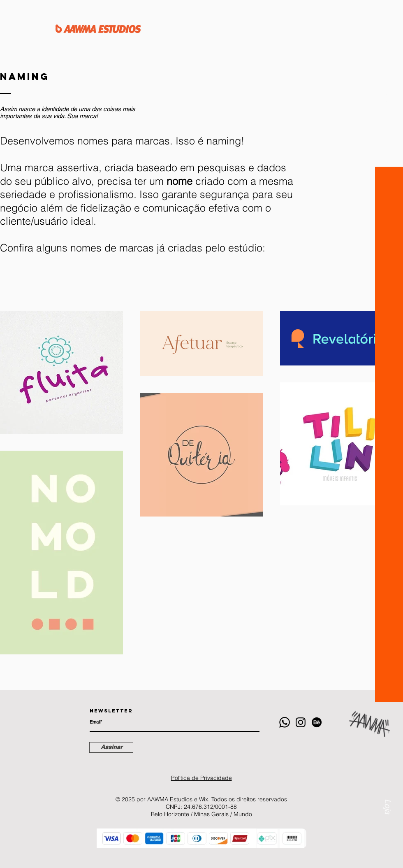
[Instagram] (301, 722)
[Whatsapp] (285, 722)
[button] (389, 79)
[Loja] (387, 782)
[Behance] (317, 722)
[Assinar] (111, 747)
